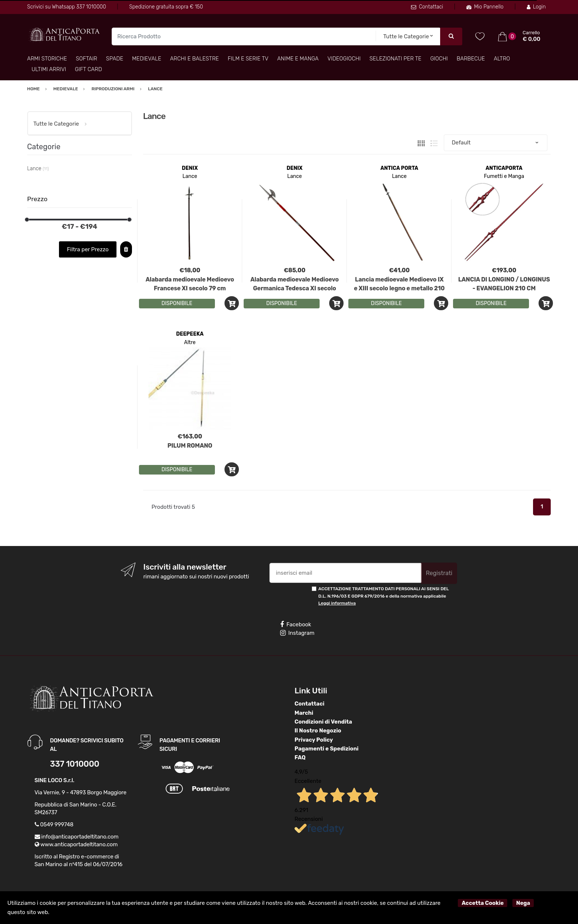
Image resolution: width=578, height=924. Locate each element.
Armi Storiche (47, 59)
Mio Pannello (485, 7)
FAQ (300, 757)
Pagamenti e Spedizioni (327, 749)
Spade (115, 59)
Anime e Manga (298, 59)
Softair (87, 59)
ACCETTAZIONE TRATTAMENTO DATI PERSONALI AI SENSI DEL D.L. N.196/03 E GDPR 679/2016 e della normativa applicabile (384, 596)
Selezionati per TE (395, 59)
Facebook (296, 624)
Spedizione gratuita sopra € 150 (166, 7)
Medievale (147, 59)
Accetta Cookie (483, 903)
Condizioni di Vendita (323, 722)
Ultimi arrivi (49, 69)
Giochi (439, 59)
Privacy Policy (314, 740)
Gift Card (88, 69)
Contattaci (427, 7)
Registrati (439, 573)
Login (536, 7)
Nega (523, 903)
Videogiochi (344, 59)
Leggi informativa (337, 603)
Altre (190, 342)
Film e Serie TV (248, 59)
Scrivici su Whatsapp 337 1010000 (67, 7)
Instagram (297, 633)
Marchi (304, 713)
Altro (502, 59)
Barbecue (471, 59)
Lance (190, 176)
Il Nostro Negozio (318, 731)
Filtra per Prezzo (88, 249)
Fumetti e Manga (504, 176)
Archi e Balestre (194, 59)
